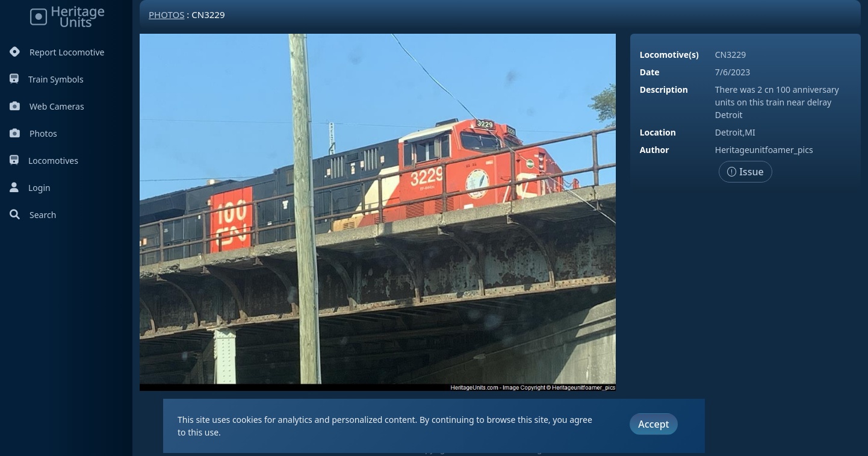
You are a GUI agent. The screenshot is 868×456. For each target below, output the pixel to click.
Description (664, 89)
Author (655, 150)
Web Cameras (47, 106)
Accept (653, 424)
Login (30, 188)
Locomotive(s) (669, 55)
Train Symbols (47, 79)
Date (650, 72)
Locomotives (44, 161)
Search (33, 215)
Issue (746, 172)
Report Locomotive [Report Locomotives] (57, 52)
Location (658, 132)
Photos (33, 133)
